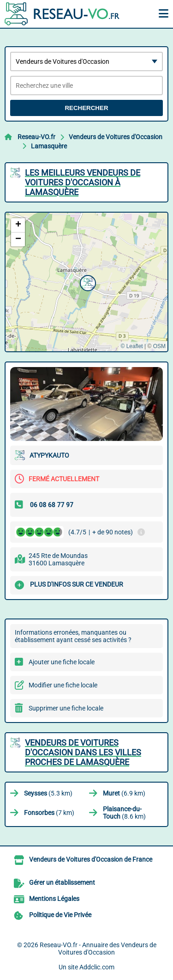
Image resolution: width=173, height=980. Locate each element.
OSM (159, 346)
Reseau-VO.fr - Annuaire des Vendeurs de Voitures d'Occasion (98, 949)
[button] (87, 282)
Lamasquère (49, 146)
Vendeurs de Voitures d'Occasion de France (91, 859)
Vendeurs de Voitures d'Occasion (116, 137)
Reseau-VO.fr (36, 137)
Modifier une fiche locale (63, 685)
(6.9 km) (124, 793)
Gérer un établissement (62, 882)
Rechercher (86, 108)
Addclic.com (97, 967)
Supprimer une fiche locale (66, 708)
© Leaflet (131, 346)
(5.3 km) (48, 793)
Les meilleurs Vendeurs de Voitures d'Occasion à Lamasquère (83, 182)
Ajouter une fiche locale (62, 662)
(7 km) (49, 813)
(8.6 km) (124, 813)
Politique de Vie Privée (60, 915)
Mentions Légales (54, 899)
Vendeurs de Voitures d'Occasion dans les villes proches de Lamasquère (83, 752)
